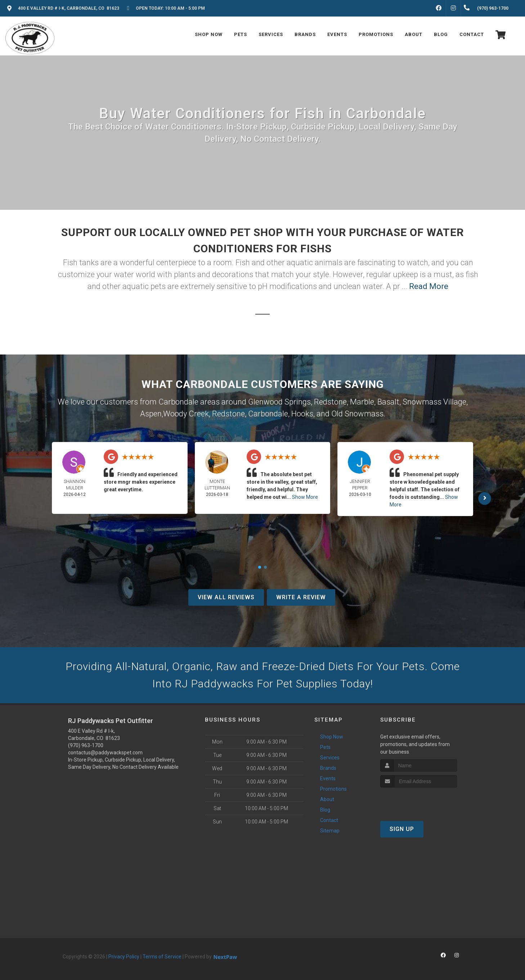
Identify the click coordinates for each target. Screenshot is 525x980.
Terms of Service (162, 957)
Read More (429, 286)
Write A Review (301, 597)
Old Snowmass (357, 414)
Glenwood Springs (279, 402)
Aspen (151, 414)
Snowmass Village (434, 402)
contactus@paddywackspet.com (105, 753)
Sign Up (402, 829)
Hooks (302, 414)
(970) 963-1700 (86, 745)
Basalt (388, 402)
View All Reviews (226, 597)
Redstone (330, 402)
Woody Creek (186, 414)
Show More (305, 497)
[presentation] (419, 801)
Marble (362, 402)
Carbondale (268, 414)
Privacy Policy (124, 957)
